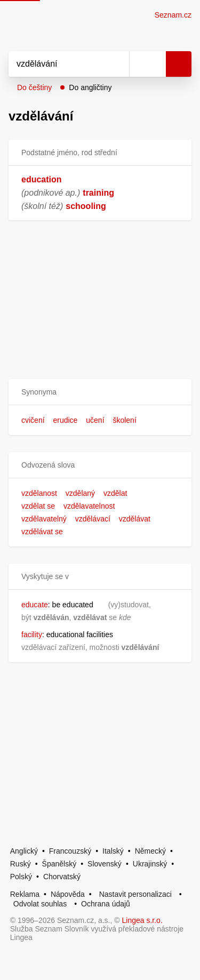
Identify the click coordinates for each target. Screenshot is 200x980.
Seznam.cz (173, 15)
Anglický (24, 851)
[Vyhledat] (57, 64)
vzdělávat (135, 519)
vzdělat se (38, 506)
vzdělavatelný (44, 519)
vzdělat (115, 493)
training (98, 193)
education (42, 179)
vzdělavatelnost (89, 506)
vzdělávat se (42, 532)
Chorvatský (62, 877)
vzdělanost (39, 493)
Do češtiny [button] (34, 87)
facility (32, 634)
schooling (86, 206)
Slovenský (105, 864)
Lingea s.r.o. (142, 920)
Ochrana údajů (106, 904)
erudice (65, 420)
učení (95, 420)
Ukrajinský (150, 864)
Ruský (21, 864)
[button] (100, 392)
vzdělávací (93, 519)
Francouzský (70, 851)
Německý (150, 851)
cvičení (33, 420)
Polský (21, 877)
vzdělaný (80, 493)
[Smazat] (117, 64)
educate (35, 605)
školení (124, 420)
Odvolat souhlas (40, 904)
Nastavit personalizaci (135, 894)
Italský (113, 851)
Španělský (59, 864)
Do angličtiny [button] (90, 87)
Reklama (25, 894)
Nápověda (68, 894)
